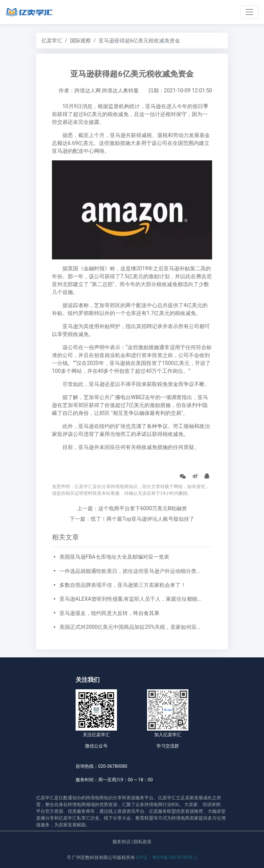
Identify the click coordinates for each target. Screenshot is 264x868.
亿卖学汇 (52, 41)
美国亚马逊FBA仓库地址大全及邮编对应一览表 (114, 557)
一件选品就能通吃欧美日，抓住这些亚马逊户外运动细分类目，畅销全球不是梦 (132, 571)
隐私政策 (143, 842)
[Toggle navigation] (250, 12)
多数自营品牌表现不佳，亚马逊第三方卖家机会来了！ (123, 585)
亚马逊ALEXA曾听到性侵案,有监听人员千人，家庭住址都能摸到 (132, 599)
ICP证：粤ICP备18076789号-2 (166, 857)
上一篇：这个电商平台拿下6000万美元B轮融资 (132, 508)
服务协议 (121, 842)
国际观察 (80, 41)
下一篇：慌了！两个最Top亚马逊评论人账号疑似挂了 (132, 519)
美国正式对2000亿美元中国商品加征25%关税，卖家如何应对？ (132, 627)
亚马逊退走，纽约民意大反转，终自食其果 (109, 613)
